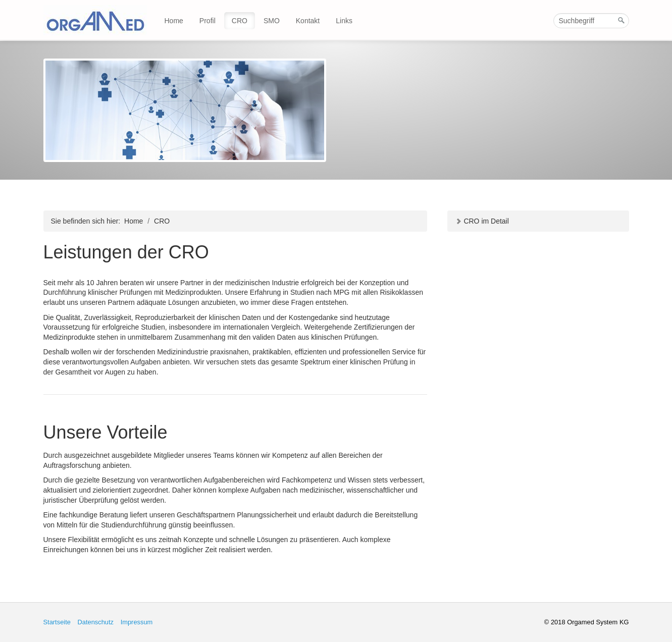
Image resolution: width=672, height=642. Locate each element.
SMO (272, 21)
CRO (240, 21)
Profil (208, 21)
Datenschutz (95, 622)
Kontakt (308, 21)
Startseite (57, 622)
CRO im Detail (482, 221)
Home (174, 21)
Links (344, 21)
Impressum (137, 622)
